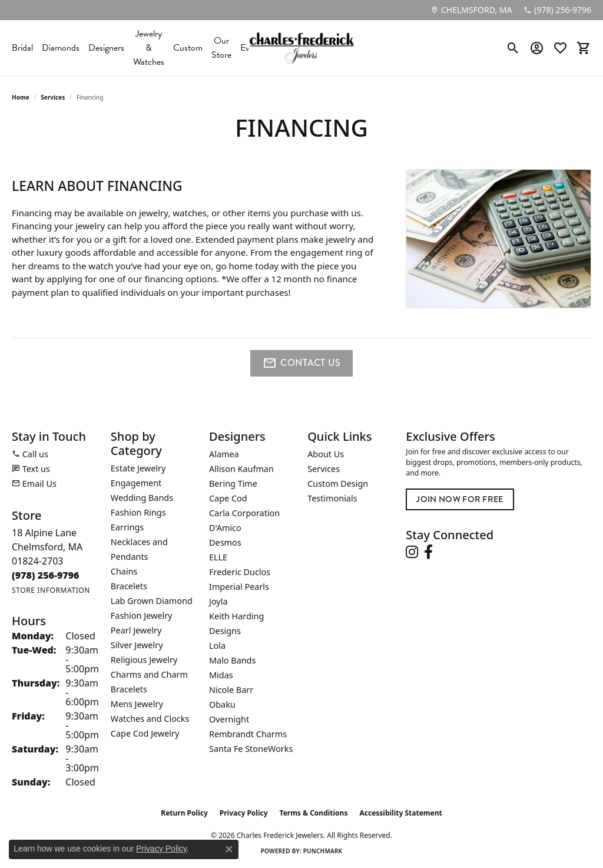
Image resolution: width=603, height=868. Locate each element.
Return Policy (184, 813)
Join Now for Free (460, 499)
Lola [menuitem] (217, 646)
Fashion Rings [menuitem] (138, 512)
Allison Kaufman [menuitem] (241, 469)
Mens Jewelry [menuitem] (137, 704)
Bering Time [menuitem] (233, 483)
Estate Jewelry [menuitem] (138, 468)
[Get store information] (51, 590)
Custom (188, 48)
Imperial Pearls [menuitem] (239, 587)
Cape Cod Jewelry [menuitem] (145, 733)
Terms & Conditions (314, 813)
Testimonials (332, 498)
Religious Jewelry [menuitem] (144, 660)
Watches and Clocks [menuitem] (150, 719)
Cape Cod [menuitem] (228, 498)
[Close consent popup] (229, 849)
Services (53, 97)
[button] (513, 48)
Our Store (221, 48)
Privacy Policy (244, 813)
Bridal (22, 48)
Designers (106, 48)
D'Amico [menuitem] (225, 528)
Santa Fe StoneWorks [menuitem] (251, 749)
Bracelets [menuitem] (129, 586)
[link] (471, 10)
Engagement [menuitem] (136, 483)
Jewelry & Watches (149, 48)
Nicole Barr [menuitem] (231, 690)
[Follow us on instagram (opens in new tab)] (412, 552)
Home (21, 97)
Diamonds (61, 48)
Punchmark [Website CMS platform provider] (323, 851)
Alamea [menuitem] (224, 454)
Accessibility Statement (400, 813)
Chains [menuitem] (124, 571)
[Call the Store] (46, 575)
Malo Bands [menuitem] (232, 660)
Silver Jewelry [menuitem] (137, 645)
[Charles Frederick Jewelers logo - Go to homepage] (301, 48)
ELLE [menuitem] (218, 557)
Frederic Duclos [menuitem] (240, 572)
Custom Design (338, 483)
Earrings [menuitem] (127, 527)
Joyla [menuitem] (218, 601)
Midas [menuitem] (221, 675)
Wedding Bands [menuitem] (142, 498)
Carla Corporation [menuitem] (244, 513)
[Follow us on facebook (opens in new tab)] (428, 552)
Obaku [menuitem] (222, 704)
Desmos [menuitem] (225, 542)
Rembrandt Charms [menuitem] (248, 734)
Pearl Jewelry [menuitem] (136, 630)
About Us (326, 454)
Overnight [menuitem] (229, 719)
